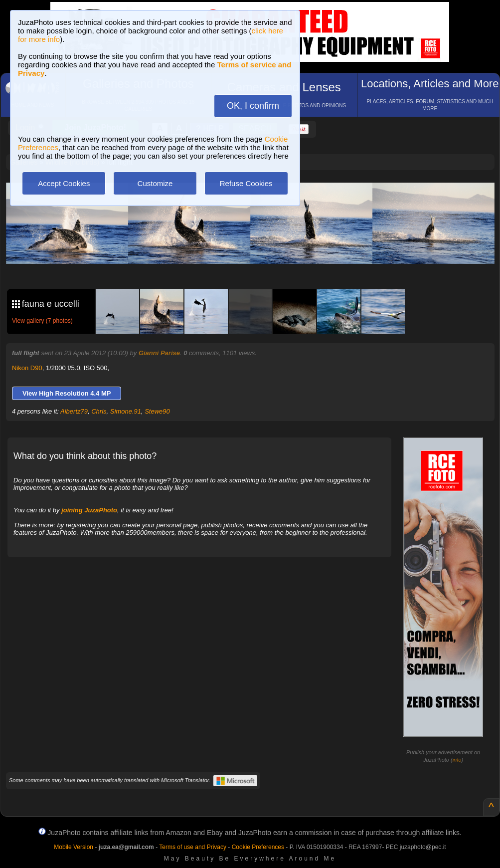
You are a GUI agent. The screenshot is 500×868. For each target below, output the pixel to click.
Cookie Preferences (258, 847)
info (457, 760)
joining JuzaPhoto (89, 510)
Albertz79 (74, 411)
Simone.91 (126, 411)
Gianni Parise (159, 353)
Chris (99, 411)
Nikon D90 (27, 368)
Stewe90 (157, 411)
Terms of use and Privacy (193, 847)
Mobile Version (74, 847)
